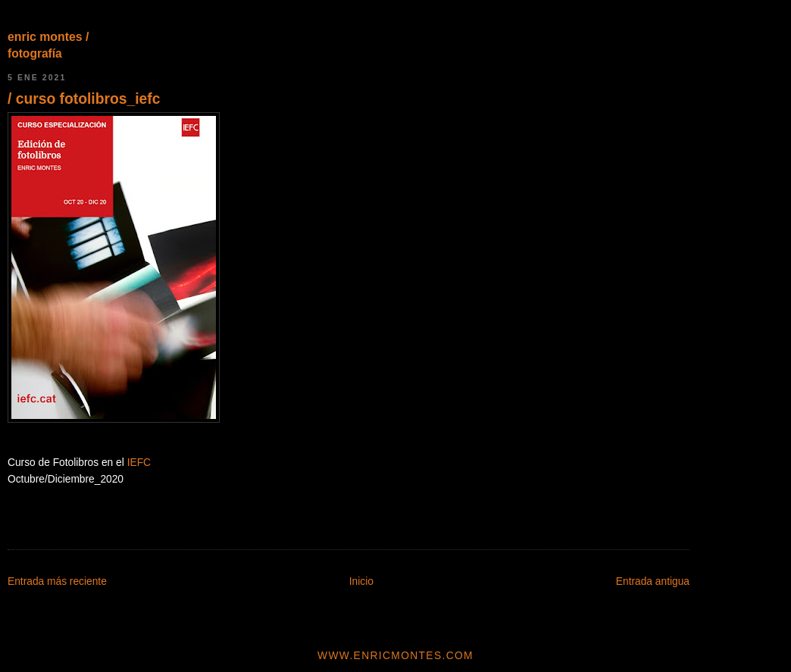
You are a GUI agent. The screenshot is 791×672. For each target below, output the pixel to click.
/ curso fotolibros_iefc (84, 99)
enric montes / (48, 37)
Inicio (361, 581)
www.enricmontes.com (395, 656)
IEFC (139, 463)
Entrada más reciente (57, 581)
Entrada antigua (653, 581)
